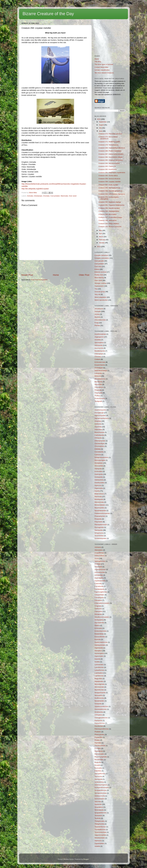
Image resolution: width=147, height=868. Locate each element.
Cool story (98, 267)
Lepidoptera (99, 673)
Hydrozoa (98, 485)
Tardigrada (98, 401)
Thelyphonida (99, 824)
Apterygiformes (100, 561)
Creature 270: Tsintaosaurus (108, 145)
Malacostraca (99, 494)
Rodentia (98, 762)
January (102, 243)
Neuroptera (99, 695)
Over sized (73, 196)
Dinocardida (99, 466)
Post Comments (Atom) (39, 280)
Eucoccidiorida (100, 637)
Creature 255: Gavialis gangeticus (110, 191)
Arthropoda (98, 345)
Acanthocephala (100, 334)
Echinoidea (98, 471)
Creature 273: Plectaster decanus (110, 134)
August (102, 125)
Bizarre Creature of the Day (48, 14)
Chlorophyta (99, 354)
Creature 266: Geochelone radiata (110, 157)
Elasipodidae (99, 634)
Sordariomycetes (100, 538)
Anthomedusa (99, 556)
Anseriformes (99, 553)
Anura (97, 558)
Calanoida (98, 584)
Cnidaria (97, 359)
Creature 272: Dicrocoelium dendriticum (108, 138)
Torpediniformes (100, 827)
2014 (99, 247)
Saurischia (98, 776)
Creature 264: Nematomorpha (109, 163)
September (103, 122)
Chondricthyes (100, 444)
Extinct (97, 269)
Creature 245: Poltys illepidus (109, 224)
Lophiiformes (99, 676)
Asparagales (99, 578)
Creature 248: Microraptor (108, 214)
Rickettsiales (99, 760)
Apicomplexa (99, 343)
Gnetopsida (99, 477)
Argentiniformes (100, 570)
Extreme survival (100, 272)
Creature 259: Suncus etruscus (109, 179)
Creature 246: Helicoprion (108, 220)
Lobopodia (98, 373)
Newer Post (27, 275)
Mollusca (98, 376)
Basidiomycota (100, 351)
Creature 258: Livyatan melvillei (110, 182)
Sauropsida (99, 530)
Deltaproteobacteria (101, 457)
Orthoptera (98, 715)
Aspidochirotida (100, 581)
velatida (97, 846)
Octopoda (98, 704)
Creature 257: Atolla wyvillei (108, 185)
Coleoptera (98, 611)
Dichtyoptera (99, 620)
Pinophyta (98, 390)
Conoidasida (99, 452)
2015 (99, 119)
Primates (98, 748)
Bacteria (97, 317)
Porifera (97, 396)
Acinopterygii (99, 413)
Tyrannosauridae (100, 832)
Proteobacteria (100, 398)
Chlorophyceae (100, 441)
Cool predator (55, 196)
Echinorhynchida (100, 631)
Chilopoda (98, 438)
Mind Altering (99, 278)
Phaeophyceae (100, 516)
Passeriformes (100, 723)
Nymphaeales (99, 701)
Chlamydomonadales (102, 603)
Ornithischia (99, 712)
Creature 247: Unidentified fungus (110, 217)
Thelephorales (100, 821)
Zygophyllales (99, 843)
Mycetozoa (98, 382)
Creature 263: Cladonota (107, 166)
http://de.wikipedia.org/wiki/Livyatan (35, 189)
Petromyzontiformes (102, 729)
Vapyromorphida (100, 835)
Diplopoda (98, 469)
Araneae (98, 564)
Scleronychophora (101, 785)
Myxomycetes (99, 508)
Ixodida (97, 662)
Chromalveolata (100, 320)
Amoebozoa (99, 309)
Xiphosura (98, 841)
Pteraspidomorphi (101, 525)
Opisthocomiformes (101, 706)
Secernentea (99, 536)
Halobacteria (99, 480)
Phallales (98, 732)
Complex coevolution (102, 258)
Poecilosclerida (100, 746)
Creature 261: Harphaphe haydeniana (112, 173)
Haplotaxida (99, 648)
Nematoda (98, 384)
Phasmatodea (99, 734)
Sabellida (98, 771)
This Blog (98, 62)
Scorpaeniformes (101, 790)
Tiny (96, 289)
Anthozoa (98, 424)
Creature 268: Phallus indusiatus (110, 151)
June (101, 131)
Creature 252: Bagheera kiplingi (110, 202)
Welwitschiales (100, 838)
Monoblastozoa (100, 379)
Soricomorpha (99, 799)
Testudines (98, 816)
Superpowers (99, 286)
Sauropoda (98, 779)
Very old (97, 294)
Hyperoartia (99, 488)
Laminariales (99, 665)
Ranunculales (99, 754)
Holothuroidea (99, 483)
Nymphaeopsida (100, 511)
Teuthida (98, 818)
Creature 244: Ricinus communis (110, 227)
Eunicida (98, 639)
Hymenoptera (99, 653)
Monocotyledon (100, 505)
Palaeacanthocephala (102, 513)
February (102, 240)
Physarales (98, 737)
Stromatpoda (99, 810)
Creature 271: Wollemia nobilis (109, 142)
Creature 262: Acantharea (108, 169)
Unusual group (100, 292)
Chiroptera (98, 600)
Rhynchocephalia (101, 757)
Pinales (97, 740)
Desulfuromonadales (102, 617)
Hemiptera (98, 651)
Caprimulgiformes (101, 592)
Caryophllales (99, 595)
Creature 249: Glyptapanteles (109, 211)
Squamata (98, 804)
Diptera (97, 625)
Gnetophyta (99, 368)
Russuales (98, 768)
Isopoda (97, 659)
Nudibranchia (99, 698)
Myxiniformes (99, 690)
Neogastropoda (100, 693)
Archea (97, 314)
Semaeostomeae (101, 793)
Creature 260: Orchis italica (108, 176)
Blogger (86, 859)
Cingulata (98, 606)
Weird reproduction (101, 300)
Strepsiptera (99, 807)
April (101, 233)
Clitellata (98, 449)
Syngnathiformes (100, 813)
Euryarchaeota (100, 365)
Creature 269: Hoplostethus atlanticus (112, 148)
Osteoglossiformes (101, 718)
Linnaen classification (102, 70)
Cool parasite (99, 261)
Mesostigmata (99, 684)
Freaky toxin (99, 275)
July (101, 128)
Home (56, 275)
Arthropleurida (100, 572)
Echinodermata (100, 362)
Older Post (84, 275)
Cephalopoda (99, 435)
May (101, 230)
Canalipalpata (99, 589)
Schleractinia (99, 782)
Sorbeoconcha (100, 796)
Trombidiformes (100, 830)
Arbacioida (98, 567)
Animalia (30, 196)
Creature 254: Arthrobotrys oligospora (112, 194)
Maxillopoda (99, 499)
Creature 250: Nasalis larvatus (109, 208)
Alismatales (99, 550)
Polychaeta (98, 393)
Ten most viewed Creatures (104, 73)
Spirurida (98, 802)
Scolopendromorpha (102, 787)
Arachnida (98, 427)
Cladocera (98, 609)
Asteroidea (98, 430)
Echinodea (98, 628)
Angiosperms (99, 337)
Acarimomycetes (100, 410)
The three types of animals (104, 64)
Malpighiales (99, 681)
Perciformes (99, 726)
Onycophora (99, 387)
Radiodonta (99, 751)
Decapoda (98, 614)
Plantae (97, 325)
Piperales (98, 743)
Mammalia (64, 196)
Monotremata (99, 687)
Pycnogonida (99, 527)
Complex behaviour (101, 255)
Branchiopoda (99, 432)
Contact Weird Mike (101, 67)
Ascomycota (99, 348)
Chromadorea (99, 446)
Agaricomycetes (100, 415)
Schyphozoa (99, 533)
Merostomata (99, 502)
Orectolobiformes (101, 709)
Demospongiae (100, 460)
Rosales (97, 765)
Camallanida (99, 586)
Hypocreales (99, 656)
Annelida (98, 340)
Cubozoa (98, 455)
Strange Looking (100, 283)
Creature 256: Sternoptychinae (109, 188)
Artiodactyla (38, 196)
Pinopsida (98, 519)
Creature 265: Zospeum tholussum (111, 160)
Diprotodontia (99, 623)
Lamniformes (99, 667)
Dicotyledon (99, 463)
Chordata (46, 196)
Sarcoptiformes (100, 774)
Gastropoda (99, 474)
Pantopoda (98, 720)
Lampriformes (99, 670)
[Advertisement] (55, 267)
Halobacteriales (100, 645)
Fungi (97, 323)
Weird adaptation (101, 297)
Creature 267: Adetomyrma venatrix (111, 154)
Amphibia (98, 421)
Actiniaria (98, 547)
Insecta (97, 491)
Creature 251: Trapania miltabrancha (111, 205)
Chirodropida (99, 598)
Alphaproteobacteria (102, 418)
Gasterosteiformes (101, 642)
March (101, 237)
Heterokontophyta (101, 371)
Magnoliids (98, 679)
